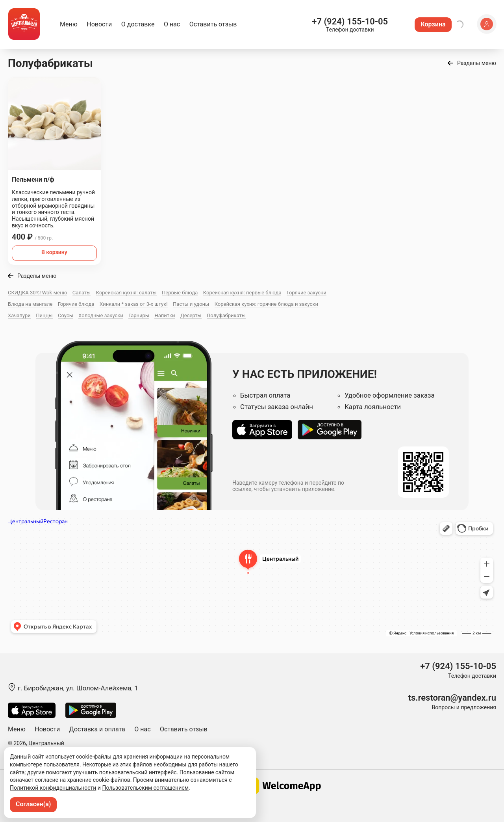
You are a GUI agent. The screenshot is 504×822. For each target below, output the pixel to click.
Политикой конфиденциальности (53, 788)
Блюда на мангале (30, 304)
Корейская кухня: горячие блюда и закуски (266, 304)
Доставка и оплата (97, 729)
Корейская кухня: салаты (126, 293)
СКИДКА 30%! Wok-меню (37, 293)
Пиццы (44, 315)
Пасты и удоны (191, 304)
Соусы (66, 315)
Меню (69, 24)
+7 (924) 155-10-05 (350, 21)
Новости (99, 24)
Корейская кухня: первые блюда (242, 293)
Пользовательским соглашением (145, 788)
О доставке (138, 24)
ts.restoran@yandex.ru (452, 698)
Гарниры (139, 315)
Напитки (165, 315)
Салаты (82, 293)
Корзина (433, 24)
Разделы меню (477, 63)
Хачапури (19, 315)
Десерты (191, 315)
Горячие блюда (76, 304)
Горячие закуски (307, 293)
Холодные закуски (101, 315)
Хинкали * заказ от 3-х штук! (134, 304)
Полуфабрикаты (226, 315)
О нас (172, 24)
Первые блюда (180, 293)
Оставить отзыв (213, 24)
